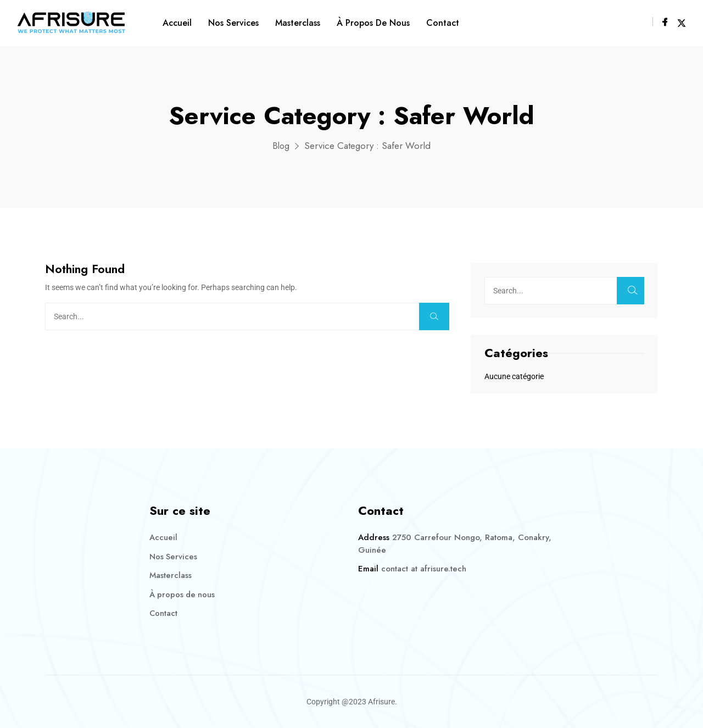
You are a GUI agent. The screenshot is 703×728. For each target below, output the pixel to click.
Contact (443, 23)
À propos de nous (373, 23)
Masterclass (298, 23)
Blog (281, 146)
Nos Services (233, 23)
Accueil (177, 23)
